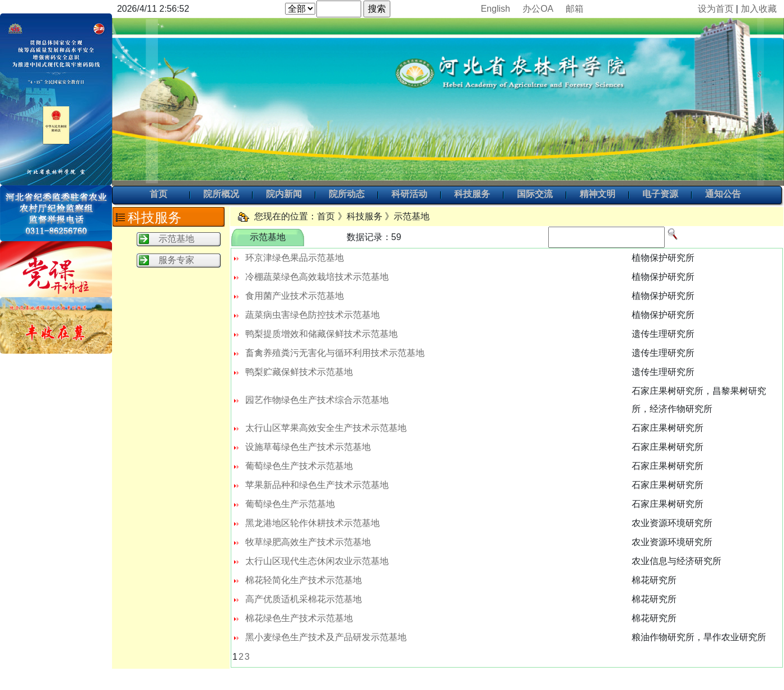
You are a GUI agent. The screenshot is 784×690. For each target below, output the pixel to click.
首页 (158, 195)
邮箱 (575, 9)
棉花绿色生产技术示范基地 (299, 618)
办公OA (538, 9)
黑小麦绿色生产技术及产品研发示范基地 (326, 637)
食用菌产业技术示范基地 (295, 296)
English (495, 9)
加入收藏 (759, 9)
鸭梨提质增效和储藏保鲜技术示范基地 (321, 334)
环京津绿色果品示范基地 (295, 258)
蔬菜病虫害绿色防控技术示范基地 (312, 315)
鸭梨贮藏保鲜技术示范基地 (299, 372)
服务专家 (176, 260)
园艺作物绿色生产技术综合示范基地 (317, 400)
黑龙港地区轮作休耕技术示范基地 (312, 523)
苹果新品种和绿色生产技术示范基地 (317, 485)
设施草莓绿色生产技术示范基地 (308, 447)
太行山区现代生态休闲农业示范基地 (317, 561)
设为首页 (716, 9)
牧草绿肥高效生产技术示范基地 (308, 542)
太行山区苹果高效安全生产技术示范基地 (326, 428)
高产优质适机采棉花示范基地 (304, 599)
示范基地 (176, 239)
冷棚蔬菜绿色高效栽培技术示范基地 (317, 277)
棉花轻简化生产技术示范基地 (304, 580)
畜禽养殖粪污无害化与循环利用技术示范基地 (335, 353)
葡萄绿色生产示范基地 (290, 504)
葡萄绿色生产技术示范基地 (299, 466)
